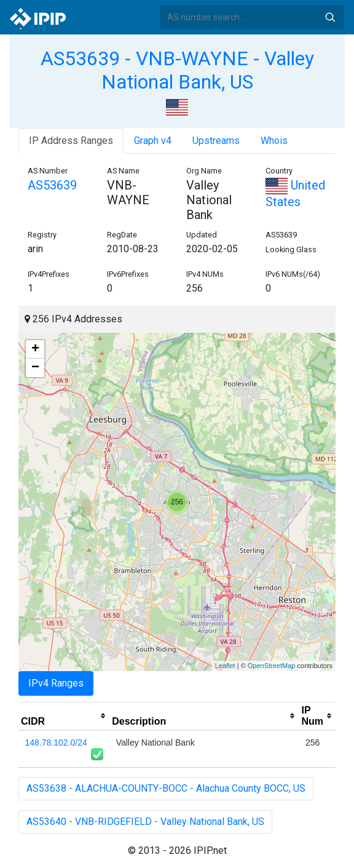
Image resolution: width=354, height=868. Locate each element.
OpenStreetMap (272, 666)
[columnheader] (64, 716)
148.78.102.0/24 (56, 743)
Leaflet (225, 666)
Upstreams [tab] (216, 141)
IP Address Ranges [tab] (71, 141)
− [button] (35, 368)
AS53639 (52, 185)
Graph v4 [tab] (153, 141)
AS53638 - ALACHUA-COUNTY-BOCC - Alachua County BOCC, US (166, 788)
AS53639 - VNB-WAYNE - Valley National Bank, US (177, 70)
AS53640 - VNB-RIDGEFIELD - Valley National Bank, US (145, 822)
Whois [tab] (274, 141)
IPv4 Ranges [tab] (56, 683)
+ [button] (35, 349)
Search (330, 17)
